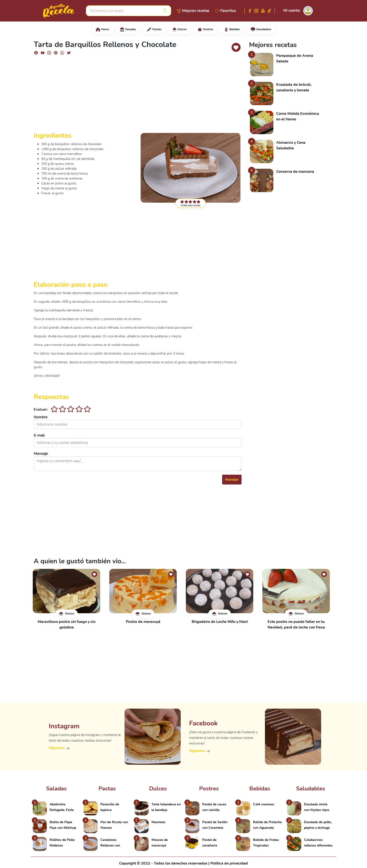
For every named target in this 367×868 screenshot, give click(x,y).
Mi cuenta (291, 11)
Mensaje (41, 454)
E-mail (39, 435)
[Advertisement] (138, 95)
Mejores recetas (196, 11)
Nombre (41, 417)
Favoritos (228, 11)
